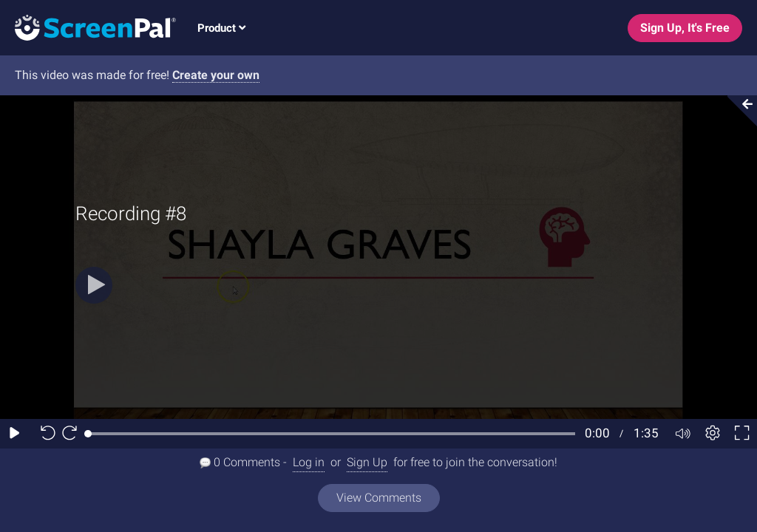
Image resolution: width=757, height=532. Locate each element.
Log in (309, 462)
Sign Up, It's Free (685, 28)
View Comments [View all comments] (379, 498)
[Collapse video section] (738, 111)
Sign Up (367, 462)
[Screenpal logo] (88, 27)
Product (221, 28)
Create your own (216, 75)
